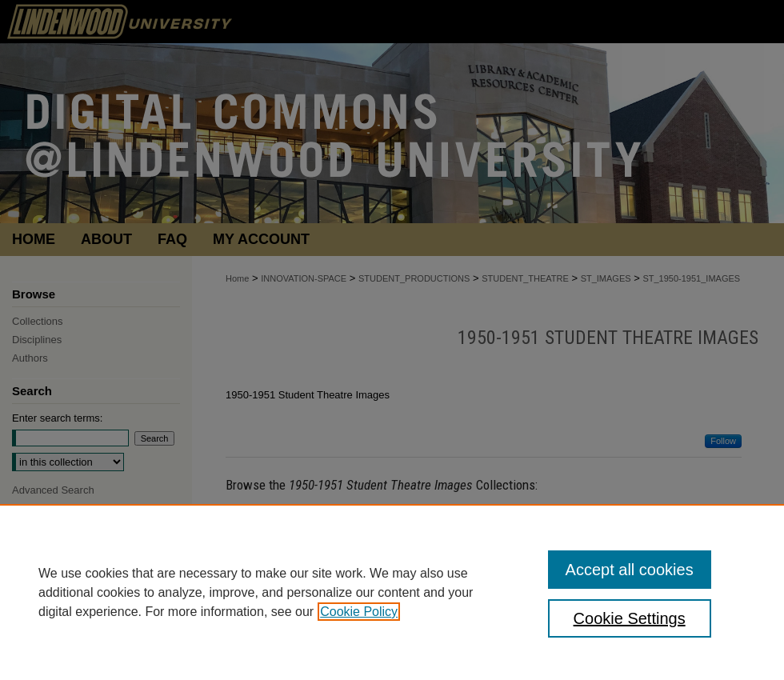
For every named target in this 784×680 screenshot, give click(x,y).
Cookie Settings (630, 618)
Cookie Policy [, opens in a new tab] (359, 612)
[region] (392, 592)
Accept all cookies (630, 570)
